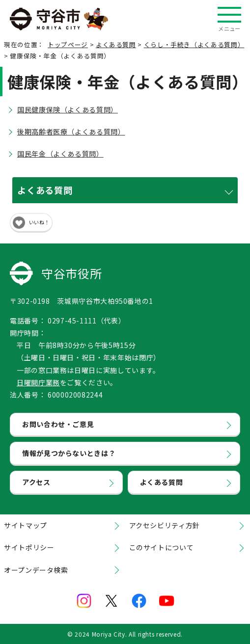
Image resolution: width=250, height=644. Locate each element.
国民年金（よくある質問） (60, 154)
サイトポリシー (29, 547)
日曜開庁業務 (38, 382)
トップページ (68, 44)
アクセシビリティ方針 (165, 525)
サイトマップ (26, 525)
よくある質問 (116, 44)
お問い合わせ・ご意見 (58, 424)
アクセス (36, 482)
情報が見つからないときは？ (69, 453)
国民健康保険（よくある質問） (68, 109)
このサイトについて (162, 547)
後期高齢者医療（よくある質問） (71, 132)
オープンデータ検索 (36, 570)
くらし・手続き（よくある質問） (194, 44)
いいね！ (39, 222)
